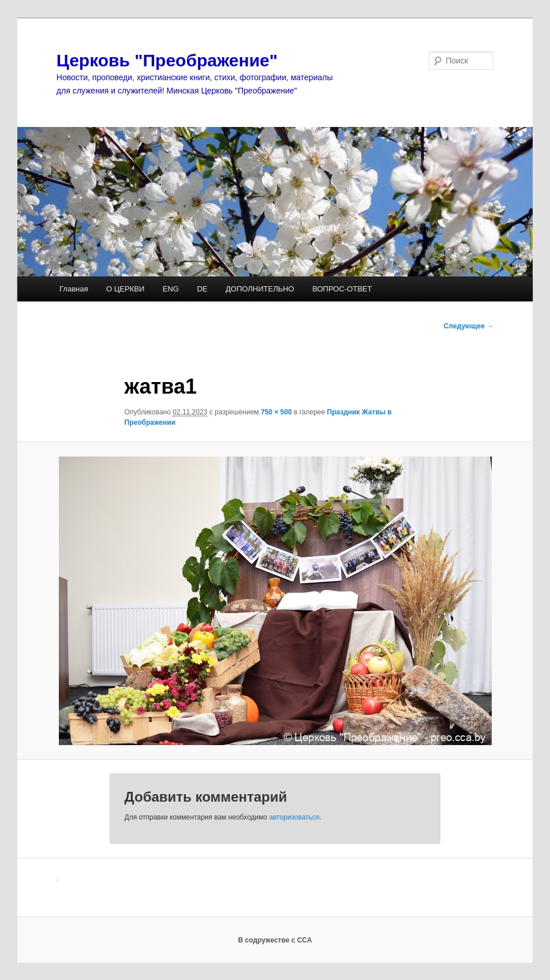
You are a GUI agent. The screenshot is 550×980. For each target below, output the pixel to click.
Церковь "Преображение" (167, 60)
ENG (171, 289)
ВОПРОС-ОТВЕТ (342, 289)
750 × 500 (276, 412)
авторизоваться (294, 817)
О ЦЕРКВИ (125, 289)
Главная (74, 289)
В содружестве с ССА (275, 940)
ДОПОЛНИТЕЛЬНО (260, 289)
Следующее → (469, 326)
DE (202, 289)
